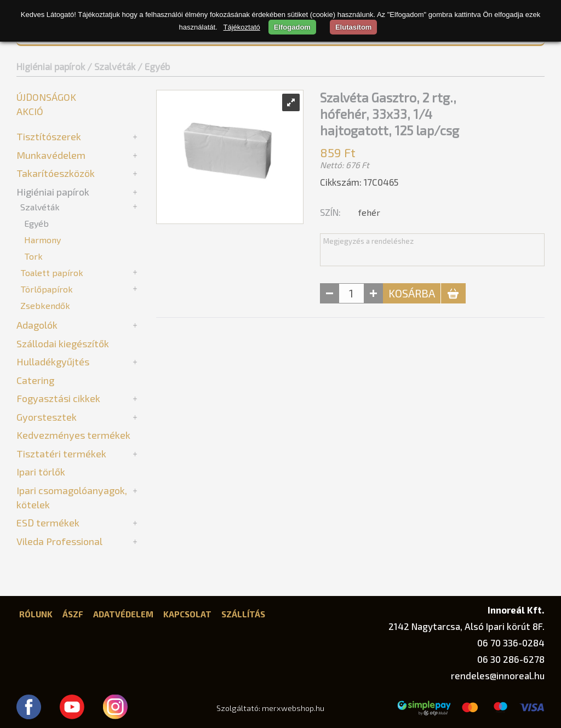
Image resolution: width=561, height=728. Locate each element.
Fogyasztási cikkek (58, 398)
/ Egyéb (154, 66)
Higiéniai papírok (51, 66)
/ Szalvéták (111, 66)
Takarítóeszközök (56, 173)
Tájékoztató (242, 27)
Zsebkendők (45, 305)
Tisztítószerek (49, 136)
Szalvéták (40, 207)
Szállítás (243, 614)
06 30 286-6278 (511, 659)
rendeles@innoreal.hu (498, 675)
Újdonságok (46, 97)
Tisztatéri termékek (61, 454)
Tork (33, 256)
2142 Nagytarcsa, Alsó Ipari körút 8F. (466, 626)
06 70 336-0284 (511, 643)
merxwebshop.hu (293, 708)
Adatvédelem (123, 614)
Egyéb (36, 223)
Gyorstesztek (47, 417)
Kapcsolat (187, 614)
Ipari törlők (41, 472)
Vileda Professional (59, 541)
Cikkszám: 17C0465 (359, 182)
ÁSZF (73, 614)
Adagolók (37, 325)
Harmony (42, 240)
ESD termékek (48, 523)
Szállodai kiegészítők (63, 343)
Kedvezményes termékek (73, 435)
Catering (35, 380)
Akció (30, 111)
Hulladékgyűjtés (53, 362)
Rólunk (36, 614)
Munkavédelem (51, 155)
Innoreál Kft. (516, 610)
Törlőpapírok (47, 289)
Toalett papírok (52, 273)
